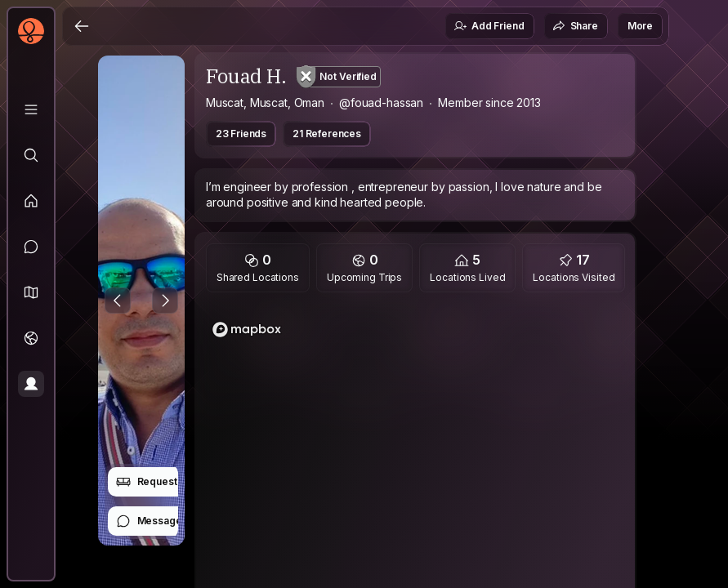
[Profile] (31, 384)
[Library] (31, 109)
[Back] (82, 26)
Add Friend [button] (489, 26)
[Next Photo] (165, 301)
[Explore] (31, 155)
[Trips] (31, 338)
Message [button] (149, 521)
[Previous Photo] (118, 301)
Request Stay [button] (158, 482)
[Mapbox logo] (247, 330)
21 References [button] (327, 134)
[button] (31, 292)
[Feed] (31, 201)
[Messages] (31, 247)
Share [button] (575, 26)
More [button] (640, 26)
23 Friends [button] (241, 134)
